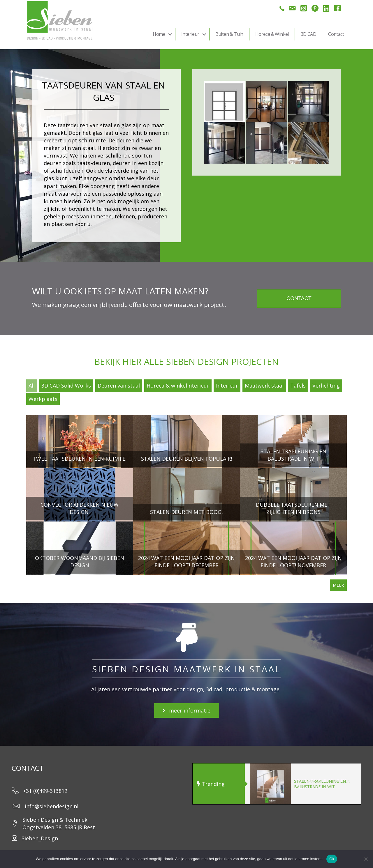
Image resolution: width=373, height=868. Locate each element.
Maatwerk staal (264, 386)
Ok (332, 859)
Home (159, 34)
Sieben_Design (40, 838)
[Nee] (366, 859)
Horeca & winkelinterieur (178, 386)
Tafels (298, 386)
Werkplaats (43, 399)
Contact (336, 34)
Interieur (190, 34)
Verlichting (326, 386)
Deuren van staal (119, 386)
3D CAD (308, 34)
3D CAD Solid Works (66, 386)
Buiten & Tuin (229, 34)
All (32, 386)
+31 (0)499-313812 (45, 791)
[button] (170, 34)
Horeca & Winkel (272, 34)
